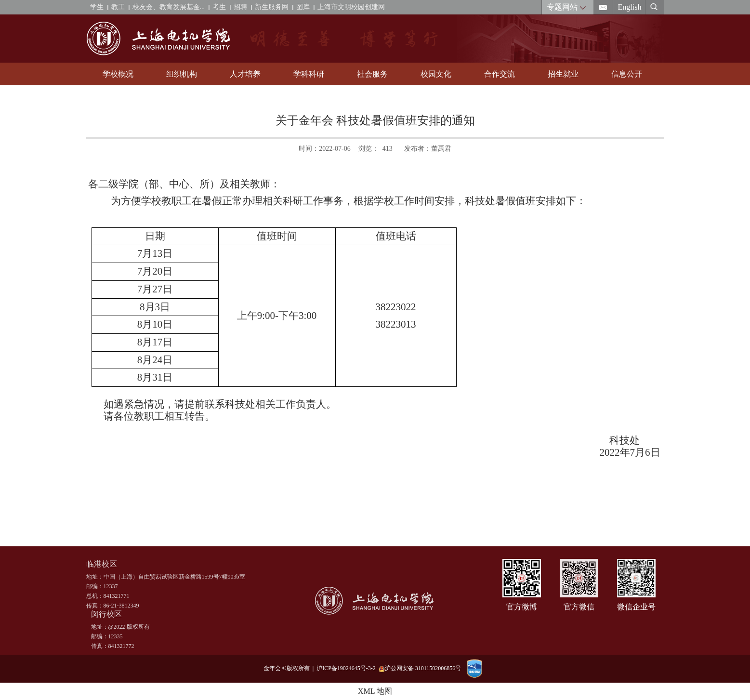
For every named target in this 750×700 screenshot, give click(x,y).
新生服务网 (272, 7)
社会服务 (372, 74)
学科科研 (309, 74)
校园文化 (436, 74)
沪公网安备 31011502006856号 (420, 668)
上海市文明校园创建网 (351, 7)
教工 (118, 7)
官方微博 (522, 607)
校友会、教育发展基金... (169, 7)
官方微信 (579, 607)
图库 (303, 7)
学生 (97, 7)
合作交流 (500, 74)
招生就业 (563, 74)
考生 (219, 7)
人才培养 (245, 74)
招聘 (240, 7)
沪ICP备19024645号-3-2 (348, 668)
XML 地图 (375, 691)
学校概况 (118, 74)
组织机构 (182, 74)
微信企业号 (636, 607)
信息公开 (627, 74)
